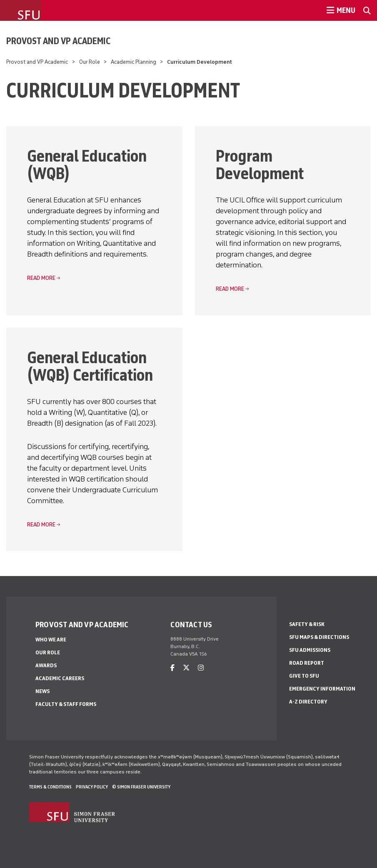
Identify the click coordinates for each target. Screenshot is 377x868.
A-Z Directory (308, 702)
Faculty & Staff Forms (66, 704)
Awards (46, 665)
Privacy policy (92, 787)
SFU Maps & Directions (319, 637)
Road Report (307, 663)
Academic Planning (134, 62)
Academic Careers (60, 678)
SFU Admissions (310, 650)
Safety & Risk (307, 624)
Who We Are (51, 640)
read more (41, 278)
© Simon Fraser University (141, 787)
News (42, 691)
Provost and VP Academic (58, 41)
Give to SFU (304, 676)
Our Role (90, 62)
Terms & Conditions (50, 787)
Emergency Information (322, 689)
